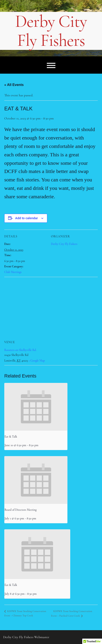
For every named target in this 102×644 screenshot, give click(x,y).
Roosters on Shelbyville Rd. (20, 350)
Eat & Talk (11, 437)
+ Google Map (37, 361)
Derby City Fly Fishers (51, 31)
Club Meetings (13, 272)
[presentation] (36, 407)
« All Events (14, 85)
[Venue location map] (51, 308)
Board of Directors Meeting (21, 510)
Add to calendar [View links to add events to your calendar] (27, 218)
